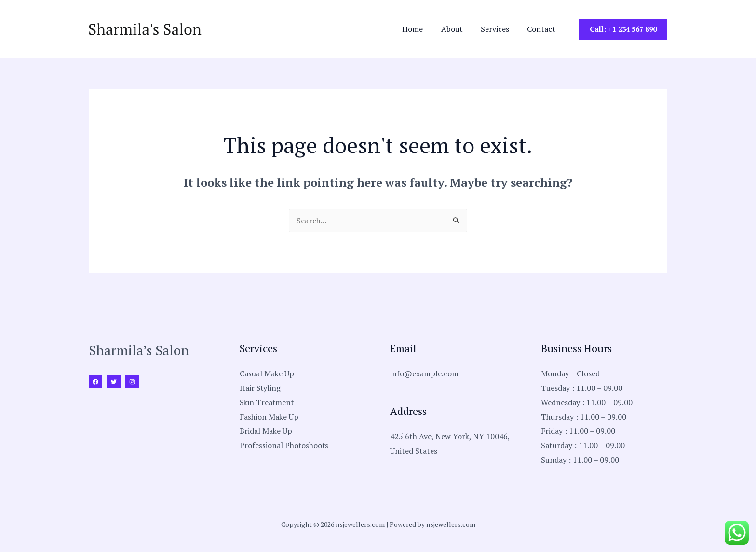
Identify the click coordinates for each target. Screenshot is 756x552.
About (458, 29)
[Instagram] (132, 382)
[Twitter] (114, 382)
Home (422, 29)
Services (499, 29)
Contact (543, 29)
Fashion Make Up (269, 417)
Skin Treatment (267, 402)
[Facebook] (95, 382)
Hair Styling (261, 388)
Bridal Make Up (266, 431)
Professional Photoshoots (284, 445)
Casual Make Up (267, 373)
